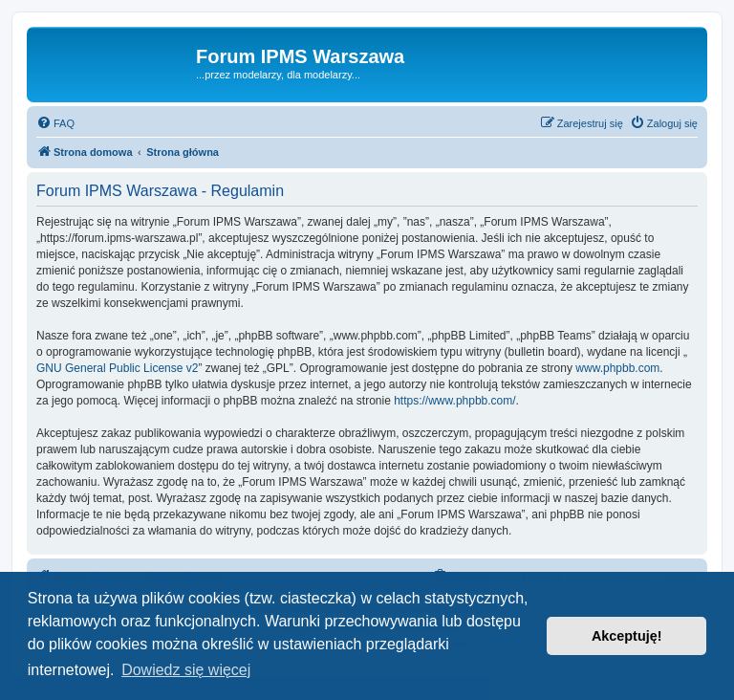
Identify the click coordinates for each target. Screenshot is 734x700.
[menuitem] (55, 123)
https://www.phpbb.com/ (454, 401)
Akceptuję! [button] (627, 636)
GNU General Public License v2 (117, 368)
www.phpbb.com (617, 368)
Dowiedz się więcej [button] (186, 670)
